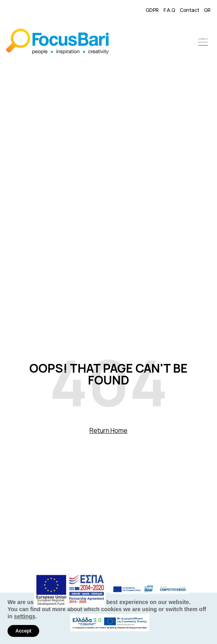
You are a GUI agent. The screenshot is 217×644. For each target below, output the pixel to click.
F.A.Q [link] (169, 10)
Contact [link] (189, 10)
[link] (64, 43)
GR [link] (207, 10)
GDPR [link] (152, 10)
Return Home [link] (108, 430)
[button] (203, 43)
